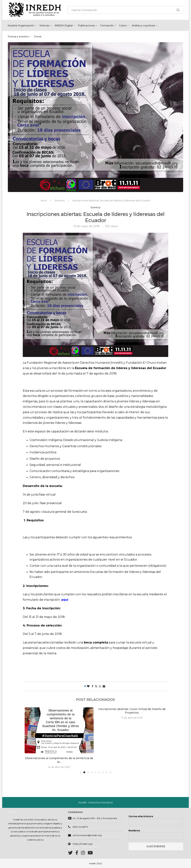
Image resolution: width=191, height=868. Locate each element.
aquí (65, 600)
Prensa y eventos (18, 36)
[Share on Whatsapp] (100, 686)
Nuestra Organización (21, 25)
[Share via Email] (104, 686)
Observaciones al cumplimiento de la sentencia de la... (59, 760)
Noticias (44, 25)
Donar (38, 36)
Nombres (134, 831)
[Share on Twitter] (96, 686)
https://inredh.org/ (83, 844)
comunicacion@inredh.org (87, 835)
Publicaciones (86, 25)
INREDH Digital (64, 25)
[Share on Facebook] (93, 686)
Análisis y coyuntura (143, 25)
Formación (107, 25)
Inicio (44, 200)
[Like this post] (88, 686)
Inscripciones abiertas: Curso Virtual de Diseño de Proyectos (132, 711)
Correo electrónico (141, 816)
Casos (123, 25)
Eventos (60, 200)
